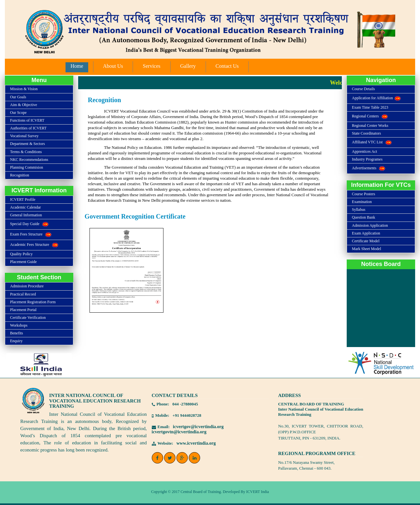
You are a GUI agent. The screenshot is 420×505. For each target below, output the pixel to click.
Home (77, 66)
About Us (113, 66)
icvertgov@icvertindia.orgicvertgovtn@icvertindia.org (188, 429)
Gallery (188, 66)
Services (151, 66)
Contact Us (227, 66)
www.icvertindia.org (196, 443)
